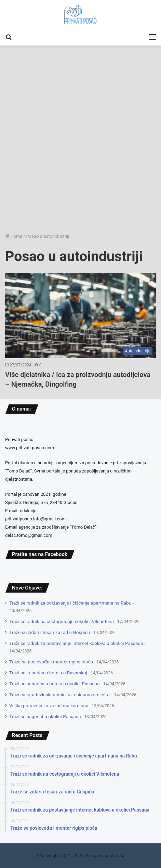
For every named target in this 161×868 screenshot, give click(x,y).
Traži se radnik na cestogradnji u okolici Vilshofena (62, 621)
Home (14, 236)
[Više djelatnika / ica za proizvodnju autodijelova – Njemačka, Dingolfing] (80, 316)
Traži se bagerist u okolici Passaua (45, 716)
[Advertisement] (80, 144)
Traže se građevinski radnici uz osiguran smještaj (60, 695)
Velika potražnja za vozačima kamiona (49, 705)
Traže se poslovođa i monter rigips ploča (51, 662)
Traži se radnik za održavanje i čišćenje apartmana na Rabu (70, 603)
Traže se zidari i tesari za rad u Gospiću (50, 632)
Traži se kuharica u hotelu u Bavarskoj (48, 673)
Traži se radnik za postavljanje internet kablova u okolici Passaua (76, 643)
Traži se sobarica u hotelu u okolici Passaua (55, 684)
